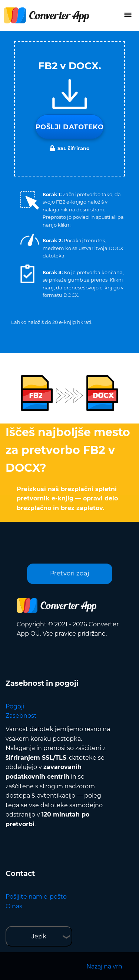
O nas (14, 906)
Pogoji (15, 706)
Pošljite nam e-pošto (36, 897)
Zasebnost (21, 716)
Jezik (39, 936)
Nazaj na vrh (104, 966)
